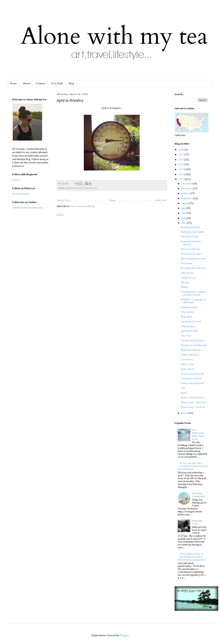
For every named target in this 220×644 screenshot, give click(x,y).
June (184, 213)
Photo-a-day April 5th (192, 383)
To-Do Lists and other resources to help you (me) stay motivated (193, 466)
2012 (181, 179)
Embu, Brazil (187, 369)
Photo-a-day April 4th (192, 374)
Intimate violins (189, 307)
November (187, 189)
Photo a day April (190, 355)
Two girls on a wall (191, 322)
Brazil (184, 393)
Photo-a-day (187, 364)
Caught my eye (188, 278)
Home (13, 83)
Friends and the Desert (193, 341)
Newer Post (64, 200)
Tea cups (185, 282)
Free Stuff (57, 83)
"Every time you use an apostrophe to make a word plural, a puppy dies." (192, 557)
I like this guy (188, 326)
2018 (181, 150)
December (187, 184)
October (186, 193)
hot (81, 188)
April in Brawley (189, 331)
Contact (41, 83)
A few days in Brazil (191, 379)
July (184, 208)
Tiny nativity (187, 312)
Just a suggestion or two (193, 259)
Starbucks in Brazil (191, 350)
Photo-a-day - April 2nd (193, 402)
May (184, 218)
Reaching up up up (190, 227)
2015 (181, 165)
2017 (181, 155)
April (68, 188)
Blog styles (186, 317)
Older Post (161, 200)
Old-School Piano (190, 237)
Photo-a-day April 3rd (192, 398)
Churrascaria (188, 273)
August (185, 203)
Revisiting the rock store (194, 268)
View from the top (190, 249)
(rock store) (187, 360)
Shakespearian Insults (192, 232)
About (26, 83)
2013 (181, 174)
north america (91, 188)
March (185, 413)
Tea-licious (186, 263)
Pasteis (184, 287)
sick (183, 388)
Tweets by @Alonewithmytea (28, 208)
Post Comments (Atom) (82, 206)
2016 (181, 160)
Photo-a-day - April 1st (193, 407)
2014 (181, 169)
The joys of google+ (191, 254)
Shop (71, 83)
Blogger (124, 635)
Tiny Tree (186, 336)
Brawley (75, 188)
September (187, 199)
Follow (60, 215)
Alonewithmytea (21, 194)
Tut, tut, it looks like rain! (194, 345)
